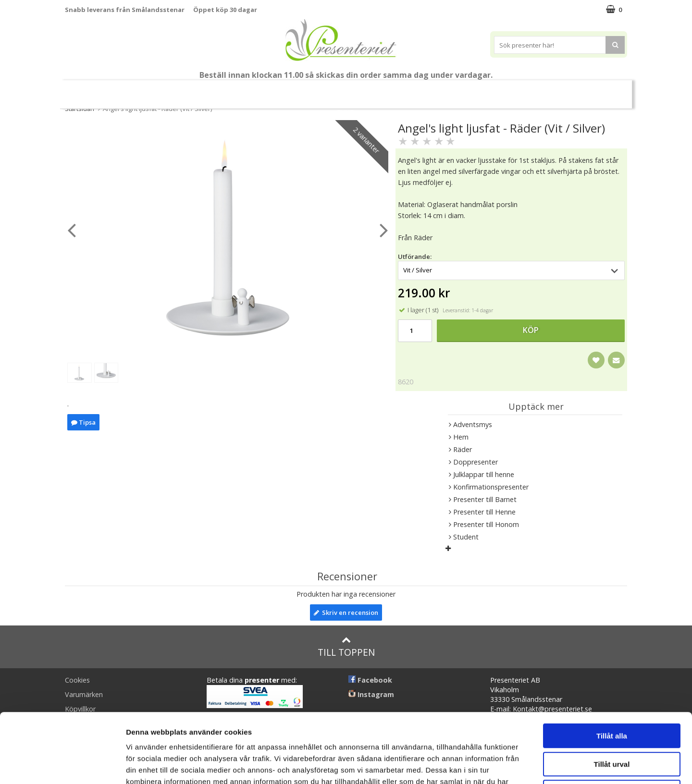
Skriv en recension (346, 612)
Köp (531, 330)
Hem (449, 90)
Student (251, 91)
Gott (560, 90)
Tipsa (83, 422)
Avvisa (612, 723)
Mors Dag (129, 90)
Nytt (84, 91)
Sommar (291, 91)
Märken (602, 90)
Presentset (342, 90)
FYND (346, 112)
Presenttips (401, 90)
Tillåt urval (612, 695)
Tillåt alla (612, 667)
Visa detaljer (522, 765)
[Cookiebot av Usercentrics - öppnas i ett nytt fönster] (62, 765)
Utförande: (415, 257)
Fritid (522, 90)
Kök (485, 90)
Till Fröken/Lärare (196, 90)
